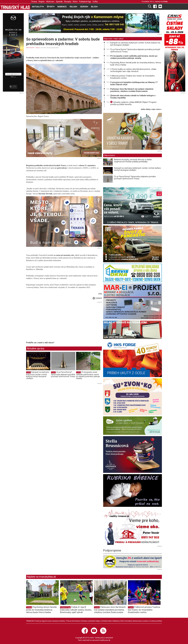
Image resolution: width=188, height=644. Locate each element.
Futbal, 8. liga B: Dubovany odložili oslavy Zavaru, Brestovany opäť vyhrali (76, 610)
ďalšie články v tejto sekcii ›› (151, 109)
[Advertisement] (48, 322)
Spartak (59, 2)
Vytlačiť (97, 298)
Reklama (116, 621)
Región (42, 2)
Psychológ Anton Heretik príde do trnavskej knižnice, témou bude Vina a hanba (136, 64)
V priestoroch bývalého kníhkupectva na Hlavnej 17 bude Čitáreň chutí (134, 83)
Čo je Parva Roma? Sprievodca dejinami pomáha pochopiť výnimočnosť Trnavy (63, 374)
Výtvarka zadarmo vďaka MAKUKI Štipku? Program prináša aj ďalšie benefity (133, 103)
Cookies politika (156, 621)
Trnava (34, 2)
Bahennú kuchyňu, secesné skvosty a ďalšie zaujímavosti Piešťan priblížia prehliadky (133, 161)
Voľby (95, 2)
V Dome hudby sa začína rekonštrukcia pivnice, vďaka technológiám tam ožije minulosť (133, 70)
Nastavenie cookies (141, 621)
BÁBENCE (62, 7)
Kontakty (128, 621)
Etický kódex (107, 621)
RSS (122, 621)
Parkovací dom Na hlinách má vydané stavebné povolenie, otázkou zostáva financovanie (132, 90)
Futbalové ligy (85, 2)
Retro (75, 2)
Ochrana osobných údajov (91, 621)
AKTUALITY (30, 48)
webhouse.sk (105, 640)
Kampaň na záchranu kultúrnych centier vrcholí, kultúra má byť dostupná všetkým (38, 375)
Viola (165, 1)
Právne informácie (73, 621)
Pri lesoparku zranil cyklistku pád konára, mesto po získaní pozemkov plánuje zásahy (88, 375)
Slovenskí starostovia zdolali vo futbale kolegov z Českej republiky (133, 97)
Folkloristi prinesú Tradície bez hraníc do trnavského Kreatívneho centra (133, 77)
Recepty (68, 2)
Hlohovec (50, 2)
